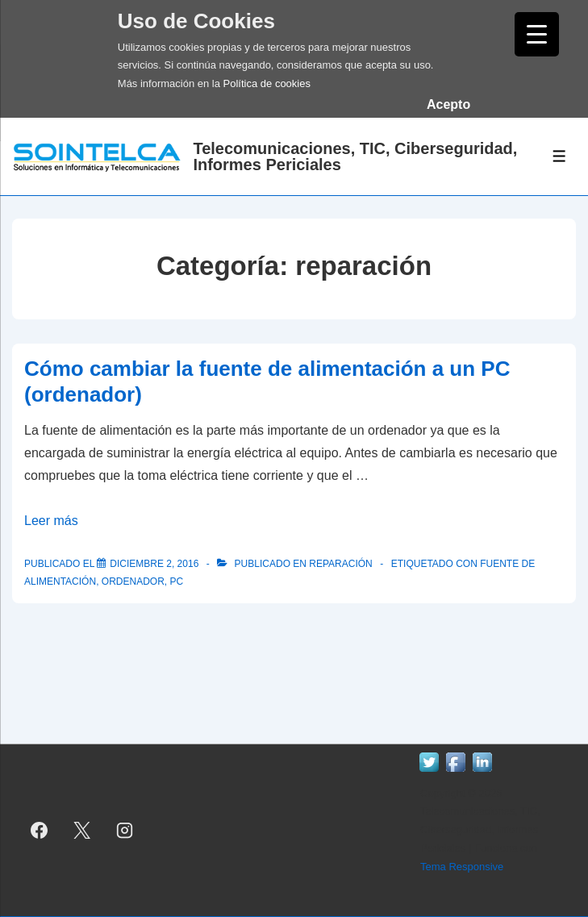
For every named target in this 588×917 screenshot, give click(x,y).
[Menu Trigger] (537, 34)
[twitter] (82, 830)
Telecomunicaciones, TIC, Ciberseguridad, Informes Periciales (355, 156)
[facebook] (40, 830)
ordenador (133, 581)
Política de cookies (267, 83)
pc (176, 581)
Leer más (51, 521)
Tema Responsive (462, 867)
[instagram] (125, 830)
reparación (340, 564)
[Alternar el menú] (559, 156)
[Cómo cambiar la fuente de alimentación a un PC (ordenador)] (154, 564)
